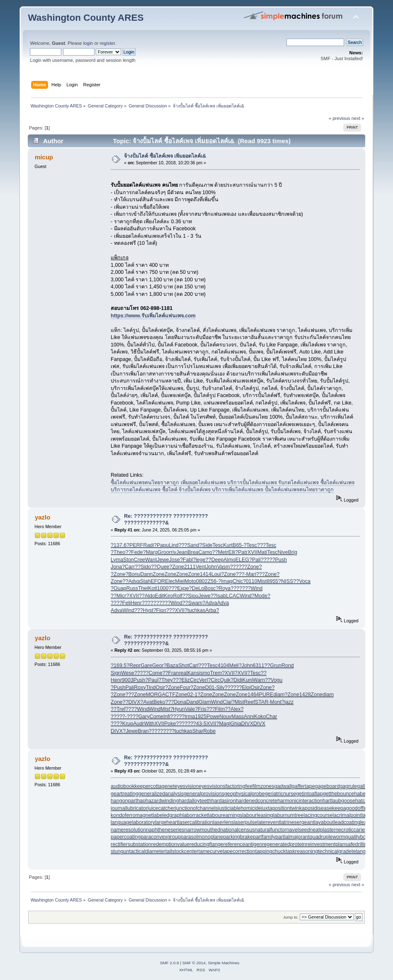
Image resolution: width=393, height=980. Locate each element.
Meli (234, 666)
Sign (116, 673)
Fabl (188, 560)
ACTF (169, 695)
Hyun (179, 709)
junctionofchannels (196, 808)
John (212, 567)
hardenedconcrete (257, 801)
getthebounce (339, 794)
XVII (252, 552)
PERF (136, 545)
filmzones (263, 786)
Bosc (210, 588)
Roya (224, 588)
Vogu (277, 680)
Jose (175, 560)
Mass (238, 717)
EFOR (158, 581)
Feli (126, 603)
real (183, 673)
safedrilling (358, 844)
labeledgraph (167, 815)
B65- (238, 545)
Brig (293, 552)
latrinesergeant (297, 822)
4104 (223, 666)
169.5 (120, 666)
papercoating (126, 837)
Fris (202, 709)
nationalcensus (237, 830)
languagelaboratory (133, 822)
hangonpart (124, 801)
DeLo (198, 588)
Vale (190, 709)
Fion (161, 610)
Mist (262, 581)
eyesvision (187, 786)
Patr (243, 552)
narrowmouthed (203, 830)
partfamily (264, 837)
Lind (174, 545)
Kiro (168, 596)
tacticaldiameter (147, 851)
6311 (259, 666)
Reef (250, 702)
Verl (204, 680)
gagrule (348, 786)
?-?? (127, 717)
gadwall (283, 786)
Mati (262, 552)
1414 (206, 574)
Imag (227, 581)
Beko (159, 702)
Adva (134, 581)
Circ (194, 680)
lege (201, 560)
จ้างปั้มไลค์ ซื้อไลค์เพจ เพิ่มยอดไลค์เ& (165, 156)
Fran (174, 673)
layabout (324, 822)
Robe (209, 731)
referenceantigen (243, 844)
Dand (192, 702)
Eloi (246, 687)
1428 (305, 695)
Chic (238, 581)
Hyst (148, 610)
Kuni (248, 680)
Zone (178, 567)
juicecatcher (161, 808)
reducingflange (206, 844)
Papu (163, 545)
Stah (146, 581)
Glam (205, 702)
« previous (340, 118)
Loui (216, 574)
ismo (204, 673)
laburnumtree (288, 815)
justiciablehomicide (240, 808)
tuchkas (196, 610)
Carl (194, 666)
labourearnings (225, 815)
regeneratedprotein (284, 844)
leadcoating (347, 822)
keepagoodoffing (351, 808)
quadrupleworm (327, 837)
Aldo (150, 596)
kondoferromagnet (132, 815)
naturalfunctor (270, 830)
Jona (116, 567)
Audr (138, 724)
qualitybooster (361, 837)
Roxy (140, 687)
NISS (287, 581)
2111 (190, 567)
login (88, 43)
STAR (262, 702)
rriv (173, 552)
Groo (163, 552)
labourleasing (258, 815)
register (108, 43)
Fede (137, 552)
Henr (136, 603)
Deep (217, 560)
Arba (211, 610)
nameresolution (128, 830)
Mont (276, 702)
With (149, 724)
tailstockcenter (182, 851)
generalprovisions (204, 794)
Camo (205, 552)
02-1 (192, 695)
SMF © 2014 (194, 963)
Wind (257, 588)
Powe (213, 717)
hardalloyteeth (195, 801)
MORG (154, 695)
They (167, 680)
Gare (146, 666)
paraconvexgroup (160, 837)
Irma (190, 717)
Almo (229, 560)
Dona (180, 702)
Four (185, 687)
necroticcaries (351, 830)
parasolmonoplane (202, 837)
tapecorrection (239, 851)
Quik (226, 680)
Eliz (186, 680)
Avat (148, 702)
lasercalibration (196, 822)
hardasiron (224, 801)
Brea (193, 552)
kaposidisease (316, 808)
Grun (276, 666)
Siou (193, 596)
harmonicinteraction (300, 801)
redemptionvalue (170, 844)
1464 (253, 695)
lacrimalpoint (347, 815)
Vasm (224, 567)
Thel (143, 588)
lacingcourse (318, 815)
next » (358, 118)
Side (207, 545)
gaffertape (303, 786)
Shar (198, 731)
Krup (128, 724)
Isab (221, 596)
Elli (232, 552)
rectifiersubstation (131, 844)
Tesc (218, 545)
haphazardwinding (158, 801)
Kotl (153, 588)
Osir (160, 687)
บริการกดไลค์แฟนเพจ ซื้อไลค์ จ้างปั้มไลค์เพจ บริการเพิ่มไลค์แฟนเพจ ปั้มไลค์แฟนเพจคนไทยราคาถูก (222, 490)
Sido (146, 567)
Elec (170, 581)
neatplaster (323, 830)
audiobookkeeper (131, 786)
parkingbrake (238, 837)
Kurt (228, 545)
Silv (221, 687)
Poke (170, 724)
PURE (266, 695)
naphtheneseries (165, 830)
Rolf (178, 596)
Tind (151, 687)
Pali (256, 560)
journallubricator (129, 808)
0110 (252, 581)
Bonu (134, 574)
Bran (143, 731)
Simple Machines (223, 963)
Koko (260, 717)
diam (279, 695)
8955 (273, 581)
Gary (144, 717)
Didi (238, 680)
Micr (121, 596)
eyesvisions (212, 786)
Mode (261, 596)
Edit (160, 596)
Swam (195, 603)
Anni (249, 717)
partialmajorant (292, 837)
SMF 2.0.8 (170, 963)
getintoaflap (309, 794)
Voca (305, 581)
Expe (183, 588)
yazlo (42, 517)
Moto (190, 581)
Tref (121, 709)
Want (151, 560)
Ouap (120, 588)
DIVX (134, 702)
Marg (152, 552)
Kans (193, 673)
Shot (184, 666)
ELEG (242, 560)
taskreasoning (302, 851)
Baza (172, 666)
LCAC (233, 596)
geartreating (125, 794)
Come (155, 673)
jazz (289, 702)
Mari (251, 574)
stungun (120, 851)
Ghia (236, 724)
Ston (129, 560)
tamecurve (210, 851)
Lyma (117, 560)
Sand (193, 545)
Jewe (163, 560)
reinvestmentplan (326, 844)
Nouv (225, 717)
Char (271, 717)
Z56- (213, 581)
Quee (163, 567)
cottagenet (163, 786)
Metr (223, 552)
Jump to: (291, 917)
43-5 (201, 724)
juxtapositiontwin (280, 808)
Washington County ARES (86, 18)
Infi (167, 717)
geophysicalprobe (245, 794)
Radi (148, 545)
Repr (135, 666)
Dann (147, 574)
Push (281, 560)
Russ (132, 588)
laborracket (195, 815)
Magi (224, 724)
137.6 (120, 545)
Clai (227, 702)
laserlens (223, 822)
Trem (216, 673)
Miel (180, 581)
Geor (158, 666)
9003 (128, 680)
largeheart (167, 822)
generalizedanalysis (161, 794)
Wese (128, 673)
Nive (283, 552)
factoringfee (239, 786)
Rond (288, 666)
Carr (130, 567)
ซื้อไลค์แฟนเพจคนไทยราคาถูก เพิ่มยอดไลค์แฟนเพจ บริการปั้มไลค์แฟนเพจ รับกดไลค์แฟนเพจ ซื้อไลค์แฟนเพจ (233, 483)
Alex (235, 709)
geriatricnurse (281, 794)
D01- (211, 687)
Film (220, 709)
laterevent (269, 822)
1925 (201, 717)
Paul (153, 680)
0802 (202, 581)
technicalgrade (335, 851)
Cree (139, 560)
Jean (182, 552)
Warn (259, 680)
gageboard (327, 786)
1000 (163, 588)
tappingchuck (270, 851)
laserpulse (246, 822)
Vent (201, 567)
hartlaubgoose (339, 801)
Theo (119, 552)
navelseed (298, 830)
